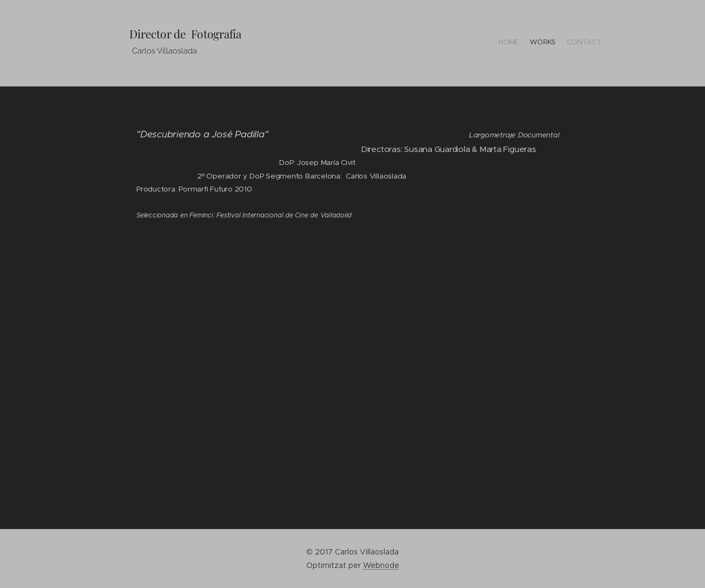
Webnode (381, 565)
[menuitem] (581, 43)
